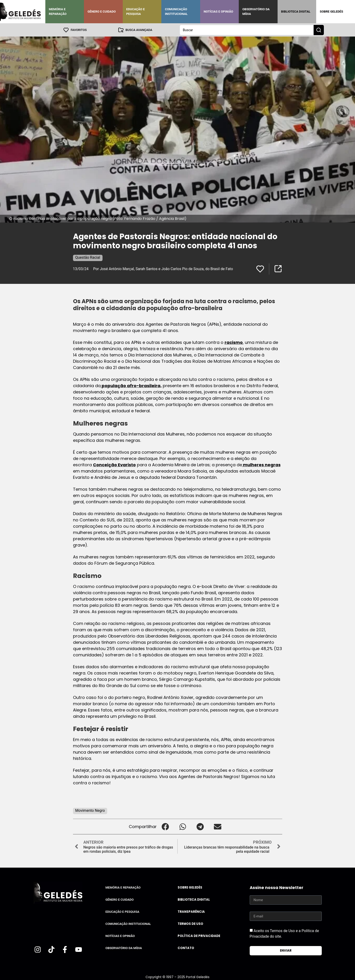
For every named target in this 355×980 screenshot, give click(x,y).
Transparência (191, 911)
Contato (186, 948)
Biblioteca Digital (296, 12)
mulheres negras (261, 465)
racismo (234, 342)
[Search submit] (319, 30)
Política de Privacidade (199, 936)
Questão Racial (88, 257)
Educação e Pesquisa (136, 12)
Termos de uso (190, 924)
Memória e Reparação (58, 12)
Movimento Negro (90, 810)
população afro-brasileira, (131, 385)
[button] (165, 826)
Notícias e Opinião (218, 12)
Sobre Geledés (331, 12)
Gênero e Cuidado (102, 12)
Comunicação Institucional (176, 12)
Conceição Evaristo (114, 465)
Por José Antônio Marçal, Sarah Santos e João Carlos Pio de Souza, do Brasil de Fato (163, 269)
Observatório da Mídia (256, 12)
